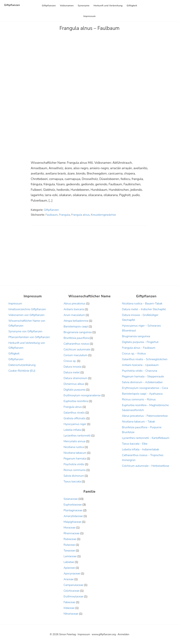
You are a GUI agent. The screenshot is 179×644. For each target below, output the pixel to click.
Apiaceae (69, 568)
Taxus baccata (72, 481)
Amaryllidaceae (73, 516)
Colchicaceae (71, 591)
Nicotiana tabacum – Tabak (138, 422)
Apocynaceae (72, 573)
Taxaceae (69, 551)
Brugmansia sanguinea (78, 332)
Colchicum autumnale (77, 349)
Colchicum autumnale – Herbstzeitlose (146, 466)
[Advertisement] (89, 139)
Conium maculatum (75, 355)
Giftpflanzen (12, 5)
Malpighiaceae (72, 522)
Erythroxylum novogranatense (82, 395)
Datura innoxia (72, 367)
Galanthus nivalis (74, 413)
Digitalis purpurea (74, 390)
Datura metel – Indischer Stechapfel (144, 309)
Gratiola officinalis (74, 418)
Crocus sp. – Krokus (134, 354)
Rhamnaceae (71, 533)
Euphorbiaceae (73, 505)
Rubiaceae (70, 539)
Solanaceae (71, 499)
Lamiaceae (70, 556)
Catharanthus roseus (76, 344)
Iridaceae (69, 608)
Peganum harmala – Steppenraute (143, 376)
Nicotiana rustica (74, 447)
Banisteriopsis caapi (76, 326)
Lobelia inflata (72, 430)
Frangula (64, 215)
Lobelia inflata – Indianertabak (140, 449)
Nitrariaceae (71, 614)
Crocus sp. (70, 361)
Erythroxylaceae (73, 596)
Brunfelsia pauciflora (76, 338)
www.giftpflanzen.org (104, 634)
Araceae (69, 579)
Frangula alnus (80, 215)
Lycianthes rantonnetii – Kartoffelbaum (146, 438)
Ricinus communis (75, 470)
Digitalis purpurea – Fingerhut (140, 342)
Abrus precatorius (74, 304)
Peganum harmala (75, 459)
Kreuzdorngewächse (103, 215)
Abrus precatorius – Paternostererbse (145, 416)
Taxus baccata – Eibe (135, 444)
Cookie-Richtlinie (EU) (22, 371)
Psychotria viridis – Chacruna (139, 371)
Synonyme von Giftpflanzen (25, 331)
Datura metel (72, 372)
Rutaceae (69, 545)
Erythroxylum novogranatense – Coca (145, 388)
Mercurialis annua (74, 441)
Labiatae (69, 562)
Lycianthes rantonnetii (77, 436)
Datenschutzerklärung (22, 365)
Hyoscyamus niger (75, 424)
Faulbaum (52, 215)
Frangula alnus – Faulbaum (89, 28)
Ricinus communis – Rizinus (139, 399)
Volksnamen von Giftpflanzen (26, 315)
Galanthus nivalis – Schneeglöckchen (145, 359)
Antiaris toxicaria (74, 309)
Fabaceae (69, 602)
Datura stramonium (75, 378)
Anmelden (123, 634)
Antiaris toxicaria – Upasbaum (140, 365)
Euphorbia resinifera (76, 401)
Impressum (15, 304)
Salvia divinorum (74, 476)
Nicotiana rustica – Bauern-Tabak (142, 304)
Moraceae (70, 528)
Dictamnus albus (74, 384)
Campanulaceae (73, 585)
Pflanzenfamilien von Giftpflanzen (29, 337)
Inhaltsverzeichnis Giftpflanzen (27, 309)
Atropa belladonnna (76, 321)
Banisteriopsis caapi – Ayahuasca (142, 394)
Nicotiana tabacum (75, 453)
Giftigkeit (14, 354)
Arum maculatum (74, 315)
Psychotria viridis (74, 464)
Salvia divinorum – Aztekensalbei (142, 382)
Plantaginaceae (73, 510)
